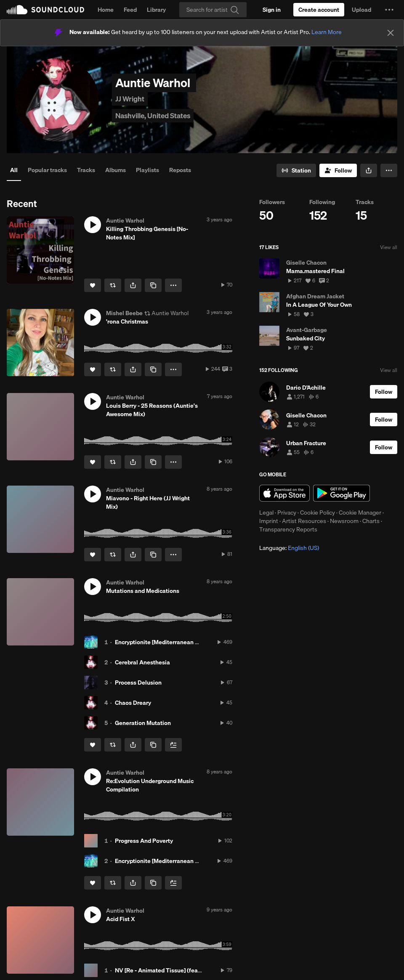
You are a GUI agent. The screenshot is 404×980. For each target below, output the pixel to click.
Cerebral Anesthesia (142, 662)
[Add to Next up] (173, 745)
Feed (130, 10)
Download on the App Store (284, 493)
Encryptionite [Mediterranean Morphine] (169, 642)
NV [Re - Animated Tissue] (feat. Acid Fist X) (174, 970)
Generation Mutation (143, 723)
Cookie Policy (318, 513)
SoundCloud (45, 10)
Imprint (269, 521)
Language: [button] (289, 548)
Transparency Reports (288, 529)
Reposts (180, 170)
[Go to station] (296, 170)
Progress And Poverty (144, 841)
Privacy (287, 513)
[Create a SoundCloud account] (319, 10)
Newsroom (344, 521)
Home (106, 10)
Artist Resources (304, 521)
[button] (389, 10)
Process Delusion (138, 683)
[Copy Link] (153, 285)
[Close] (391, 33)
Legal (266, 513)
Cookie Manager (360, 513)
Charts (371, 521)
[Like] (93, 285)
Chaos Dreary (133, 703)
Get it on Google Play (342, 493)
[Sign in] (272, 10)
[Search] (213, 10)
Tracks (86, 170)
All (14, 170)
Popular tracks (47, 170)
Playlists (148, 170)
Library (156, 10)
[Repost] (113, 285)
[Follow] (338, 170)
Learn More (327, 32)
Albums (116, 170)
